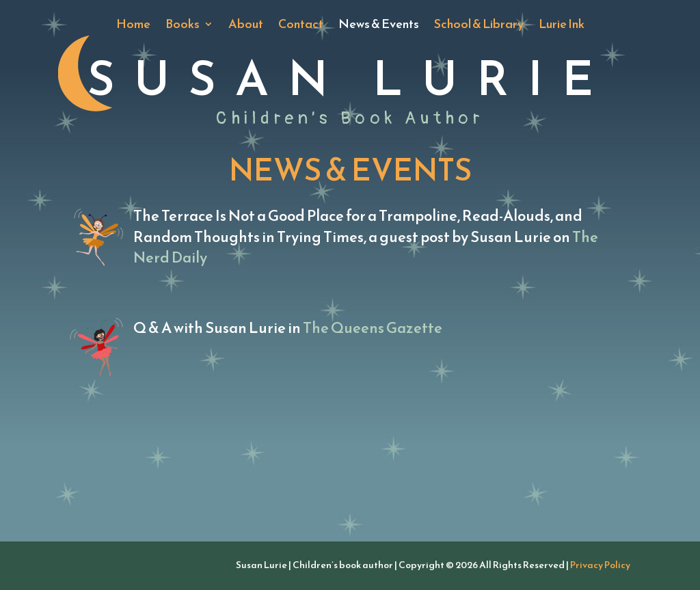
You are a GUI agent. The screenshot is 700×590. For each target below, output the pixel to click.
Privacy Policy (600, 565)
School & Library (479, 26)
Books (183, 26)
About (246, 26)
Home (133, 26)
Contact (301, 26)
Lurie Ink (562, 26)
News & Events (379, 26)
